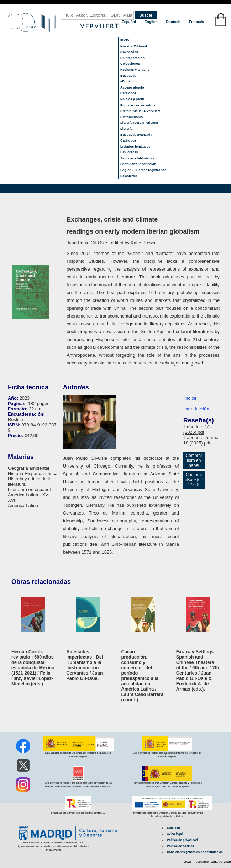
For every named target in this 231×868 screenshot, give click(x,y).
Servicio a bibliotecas (137, 158)
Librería (126, 129)
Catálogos (128, 93)
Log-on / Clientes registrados (143, 170)
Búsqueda (128, 76)
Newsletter (129, 176)
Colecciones (130, 64)
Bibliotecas (129, 152)
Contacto (173, 828)
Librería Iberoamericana (139, 123)
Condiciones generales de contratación (195, 852)
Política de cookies (180, 846)
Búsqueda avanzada (136, 135)
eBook (125, 81)
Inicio (125, 40)
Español (129, 22)
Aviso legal (175, 834)
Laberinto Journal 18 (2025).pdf (201, 440)
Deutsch (174, 22)
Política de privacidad (182, 840)
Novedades (129, 52)
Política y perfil (132, 99)
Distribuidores (132, 117)
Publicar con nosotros (138, 105)
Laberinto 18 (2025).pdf (196, 430)
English (152, 22)
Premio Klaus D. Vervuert (140, 111)
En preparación (132, 58)
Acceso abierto (132, 87)
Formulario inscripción (138, 164)
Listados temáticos (135, 147)
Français (196, 22)
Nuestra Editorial (134, 46)
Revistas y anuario (135, 70)
